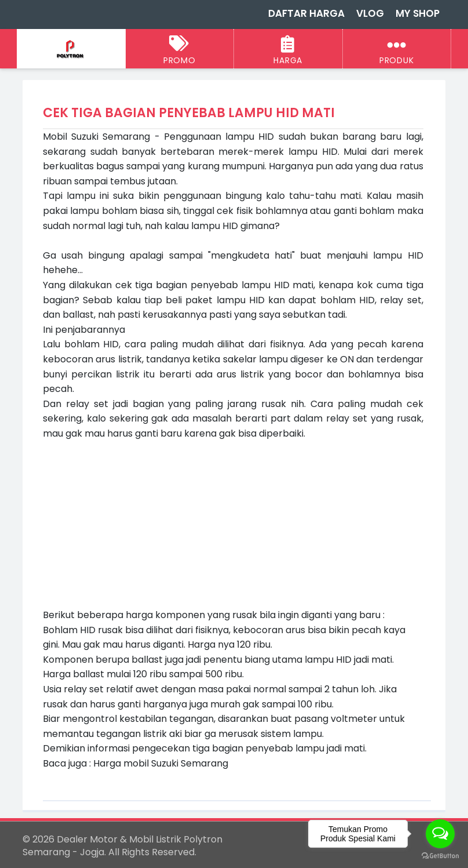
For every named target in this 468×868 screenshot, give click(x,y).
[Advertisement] (233, 522)
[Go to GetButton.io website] (440, 856)
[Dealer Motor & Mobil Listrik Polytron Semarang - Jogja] (71, 50)
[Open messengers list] (440, 834)
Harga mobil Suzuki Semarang (161, 763)
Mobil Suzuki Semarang (96, 137)
